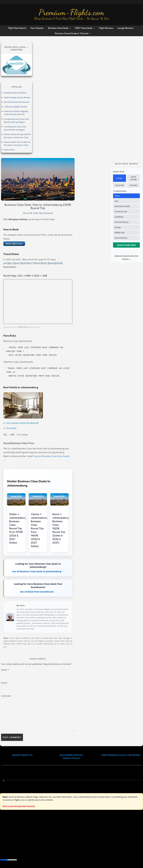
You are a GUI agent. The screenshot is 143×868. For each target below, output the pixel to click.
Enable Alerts (21, 866)
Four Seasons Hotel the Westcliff (22, 423)
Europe (119, 178)
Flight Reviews (106, 28)
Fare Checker (37, 28)
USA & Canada (133, 178)
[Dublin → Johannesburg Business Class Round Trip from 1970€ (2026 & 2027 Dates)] (16, 499)
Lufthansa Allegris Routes (16, 107)
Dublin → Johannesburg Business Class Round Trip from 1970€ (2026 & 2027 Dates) (18, 528)
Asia (116, 201)
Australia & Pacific (122, 206)
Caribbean (119, 217)
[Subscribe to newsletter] (17, 65)
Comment (6, 696)
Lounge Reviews (125, 28)
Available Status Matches (15, 93)
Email (5, 683)
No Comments (46, 213)
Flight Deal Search (17, 28)
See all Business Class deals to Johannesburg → (38, 571)
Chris (22, 605)
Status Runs (9, 150)
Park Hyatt (11, 428)
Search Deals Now (126, 245)
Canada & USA (121, 212)
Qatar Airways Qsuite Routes (17, 97)
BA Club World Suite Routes (17, 102)
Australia (133, 185)
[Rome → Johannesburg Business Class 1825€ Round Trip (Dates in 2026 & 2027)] (59, 499)
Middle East (120, 233)
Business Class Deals (58, 28)
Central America (121, 222)
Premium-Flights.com (71, 12)
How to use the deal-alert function (19, 806)
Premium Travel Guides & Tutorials (71, 33)
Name (5, 670)
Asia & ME (119, 185)
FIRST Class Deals (84, 28)
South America (121, 238)
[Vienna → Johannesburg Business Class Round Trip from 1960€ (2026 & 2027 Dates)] (38, 499)
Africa (117, 196)
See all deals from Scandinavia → (38, 592)
